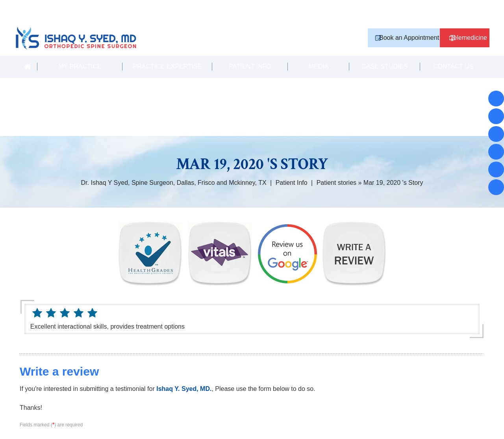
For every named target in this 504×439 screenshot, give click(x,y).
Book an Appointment (389, 20)
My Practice (80, 52)
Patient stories (336, 168)
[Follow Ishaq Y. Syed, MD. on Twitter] (496, 152)
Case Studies (384, 52)
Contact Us (453, 52)
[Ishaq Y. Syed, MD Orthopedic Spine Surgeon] (98, 21)
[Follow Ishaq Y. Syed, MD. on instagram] (496, 134)
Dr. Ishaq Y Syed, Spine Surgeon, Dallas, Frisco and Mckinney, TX (174, 168)
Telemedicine (461, 20)
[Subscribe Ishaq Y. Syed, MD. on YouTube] (496, 169)
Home (28, 52)
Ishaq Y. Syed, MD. (184, 374)
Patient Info (250, 52)
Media (319, 52)
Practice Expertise (168, 52)
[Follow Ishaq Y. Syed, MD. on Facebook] (496, 99)
